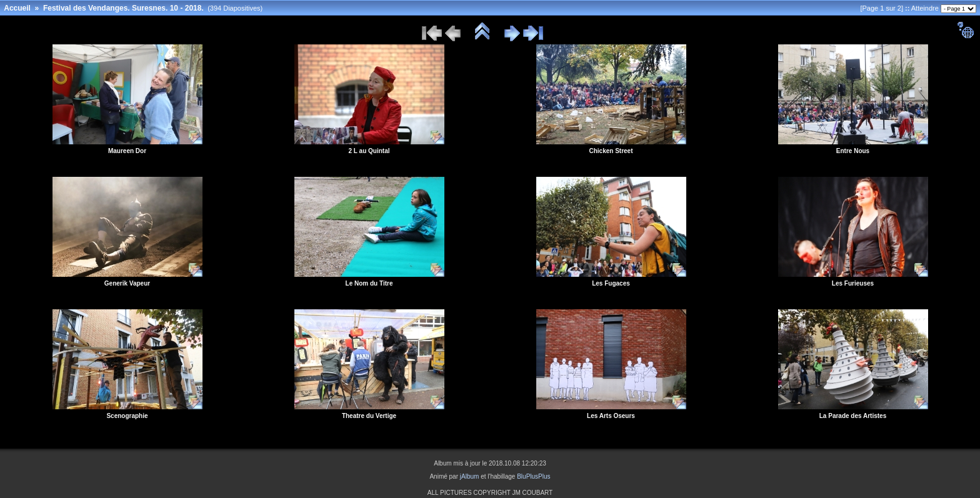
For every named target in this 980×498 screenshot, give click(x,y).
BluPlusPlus (533, 476)
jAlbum (470, 476)
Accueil (17, 8)
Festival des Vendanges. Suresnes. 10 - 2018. (123, 8)
